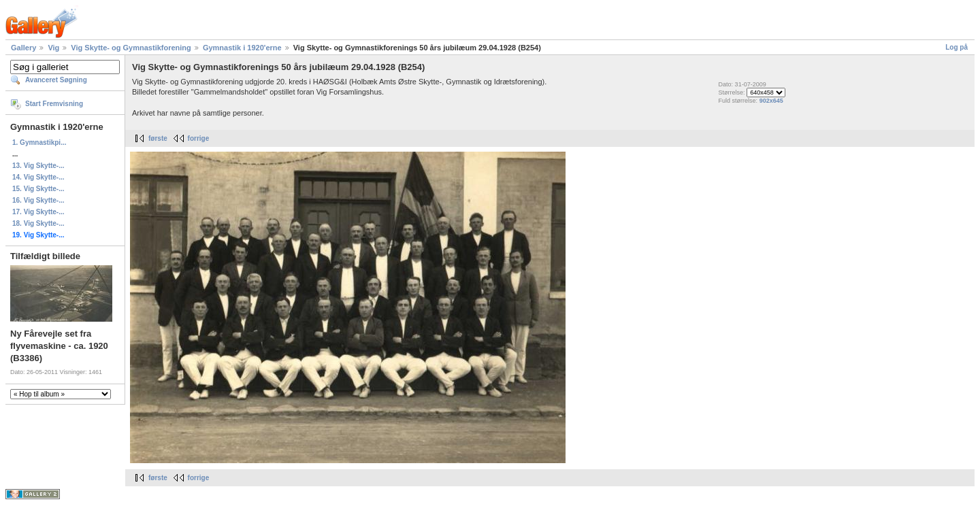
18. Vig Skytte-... (38, 223)
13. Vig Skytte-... (38, 166)
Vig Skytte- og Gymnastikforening (131, 48)
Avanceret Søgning (56, 80)
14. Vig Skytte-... (38, 177)
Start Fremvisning (54, 104)
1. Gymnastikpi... (39, 142)
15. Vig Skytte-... (38, 189)
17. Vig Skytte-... (38, 212)
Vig (53, 48)
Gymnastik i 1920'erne (242, 48)
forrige (199, 138)
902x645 (771, 101)
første (158, 138)
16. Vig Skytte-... (38, 200)
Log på (957, 47)
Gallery (23, 48)
